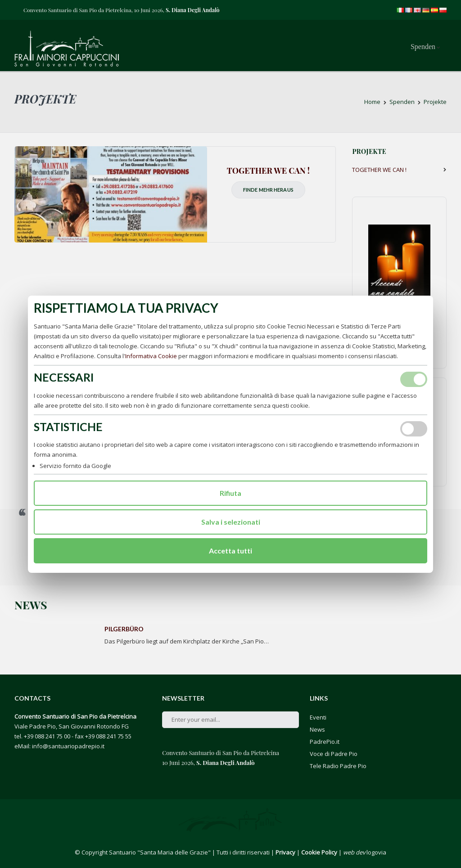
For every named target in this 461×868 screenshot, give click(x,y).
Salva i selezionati (231, 522)
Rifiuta (230, 493)
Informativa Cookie (151, 356)
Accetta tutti (230, 551)
